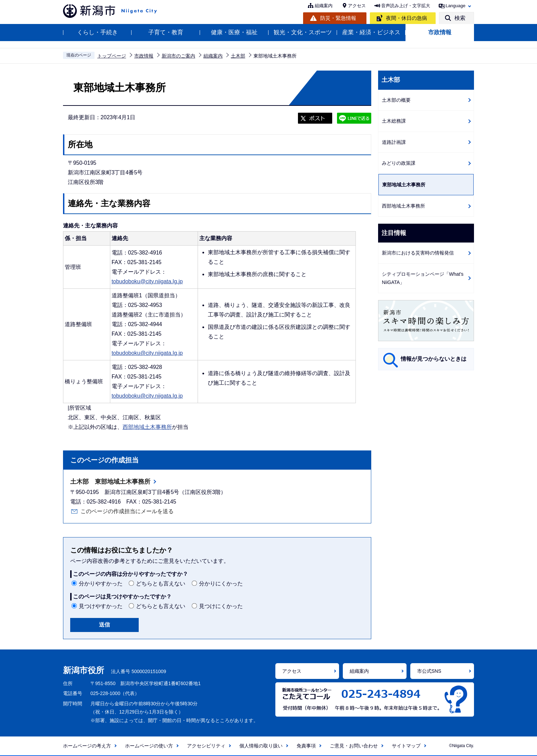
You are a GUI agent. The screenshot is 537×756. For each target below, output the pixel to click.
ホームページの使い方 (149, 746)
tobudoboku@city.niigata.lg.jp (147, 281)
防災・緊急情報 (338, 18)
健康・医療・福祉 (234, 32)
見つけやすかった (101, 606)
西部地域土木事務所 (147, 427)
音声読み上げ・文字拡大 (406, 6)
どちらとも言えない (161, 584)
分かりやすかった (101, 584)
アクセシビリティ (206, 746)
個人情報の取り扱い (261, 746)
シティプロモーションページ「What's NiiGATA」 (423, 278)
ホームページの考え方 (87, 746)
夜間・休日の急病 (407, 18)
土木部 (238, 56)
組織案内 (324, 6)
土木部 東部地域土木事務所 (110, 482)
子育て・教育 (166, 32)
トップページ (112, 56)
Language (455, 6)
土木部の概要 (396, 100)
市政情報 (440, 32)
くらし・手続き (97, 32)
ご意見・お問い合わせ (354, 746)
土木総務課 (394, 121)
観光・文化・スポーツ (303, 32)
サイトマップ (406, 746)
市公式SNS (429, 671)
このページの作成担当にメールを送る (127, 511)
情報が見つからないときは (434, 359)
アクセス (357, 6)
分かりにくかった (221, 584)
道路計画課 (394, 142)
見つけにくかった (221, 606)
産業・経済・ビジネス (371, 32)
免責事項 (306, 746)
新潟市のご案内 (178, 56)
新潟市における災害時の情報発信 (418, 253)
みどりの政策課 (399, 163)
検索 (460, 18)
